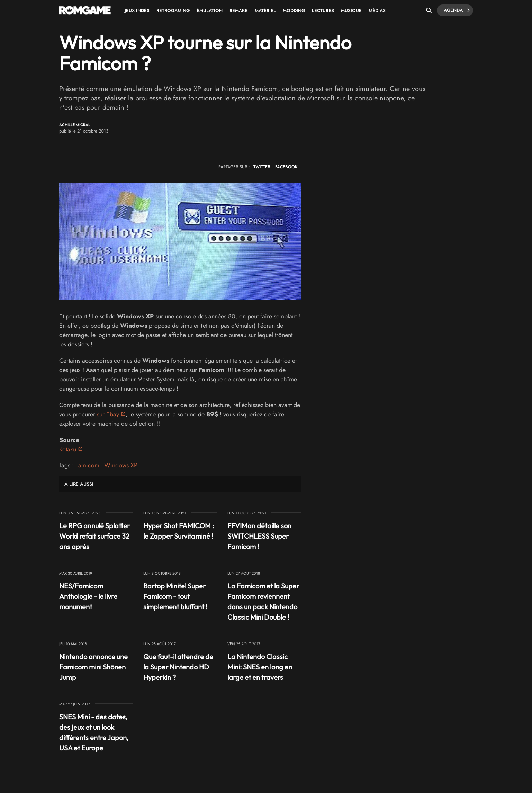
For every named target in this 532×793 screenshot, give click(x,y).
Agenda (457, 10)
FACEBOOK (286, 167)
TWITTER (262, 167)
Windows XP (121, 465)
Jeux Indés (137, 11)
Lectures (323, 11)
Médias (377, 11)
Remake (239, 11)
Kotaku (68, 449)
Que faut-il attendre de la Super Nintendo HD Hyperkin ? (178, 667)
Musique (351, 11)
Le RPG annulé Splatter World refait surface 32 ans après (94, 536)
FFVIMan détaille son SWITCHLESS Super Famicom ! (259, 536)
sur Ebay (108, 414)
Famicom (87, 465)
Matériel (265, 11)
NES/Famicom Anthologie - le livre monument (88, 596)
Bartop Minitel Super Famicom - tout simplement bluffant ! (175, 596)
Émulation (210, 11)
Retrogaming (173, 11)
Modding (294, 11)
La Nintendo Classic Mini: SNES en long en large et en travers (260, 667)
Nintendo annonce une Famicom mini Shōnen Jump (93, 667)
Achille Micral (75, 125)
